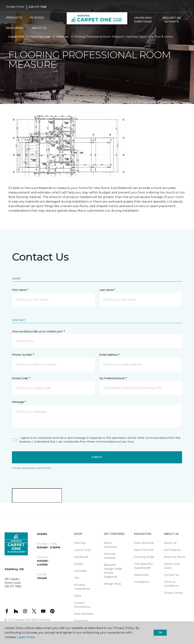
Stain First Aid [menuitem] (144, 550)
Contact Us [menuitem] (171, 575)
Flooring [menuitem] (80, 543)
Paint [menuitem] (78, 596)
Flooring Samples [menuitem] (110, 556)
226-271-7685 (38, 7)
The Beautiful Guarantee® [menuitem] (143, 566)
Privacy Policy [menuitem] (173, 593)
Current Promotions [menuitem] (82, 605)
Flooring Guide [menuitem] (144, 557)
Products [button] (14, 18)
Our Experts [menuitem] (172, 550)
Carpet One (16, 37)
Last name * (107, 290)
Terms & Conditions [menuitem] (171, 584)
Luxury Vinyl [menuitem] (82, 550)
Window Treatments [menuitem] (82, 587)
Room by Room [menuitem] (174, 557)
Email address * (109, 355)
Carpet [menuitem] (79, 564)
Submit (97, 457)
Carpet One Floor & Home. (33, 620)
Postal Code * (21, 378)
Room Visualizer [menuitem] (110, 545)
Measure (62, 37)
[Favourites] (136, 30)
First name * (20, 290)
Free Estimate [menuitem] (84, 614)
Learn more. (26, 637)
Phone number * (23, 355)
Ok (160, 632)
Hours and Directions (143, 20)
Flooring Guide (40, 37)
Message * (19, 402)
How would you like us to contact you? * (38, 331)
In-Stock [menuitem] (37, 18)
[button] (131, 30)
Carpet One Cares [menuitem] (172, 566)
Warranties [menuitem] (141, 575)
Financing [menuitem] (81, 621)
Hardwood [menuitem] (81, 557)
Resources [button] (15, 28)
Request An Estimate (172, 20)
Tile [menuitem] (76, 578)
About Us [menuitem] (170, 543)
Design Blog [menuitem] (112, 584)
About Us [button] (39, 28)
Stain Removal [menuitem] (144, 543)
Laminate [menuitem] (80, 571)
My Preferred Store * (113, 378)
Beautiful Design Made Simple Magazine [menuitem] (113, 571)
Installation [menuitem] (142, 582)
